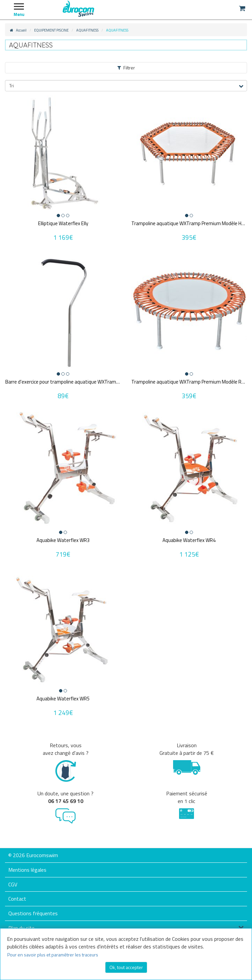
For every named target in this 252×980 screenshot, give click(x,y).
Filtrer (126, 68)
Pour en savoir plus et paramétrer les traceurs (53, 955)
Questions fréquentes (33, 913)
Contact (17, 899)
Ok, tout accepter (126, 967)
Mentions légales (27, 870)
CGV (13, 884)
